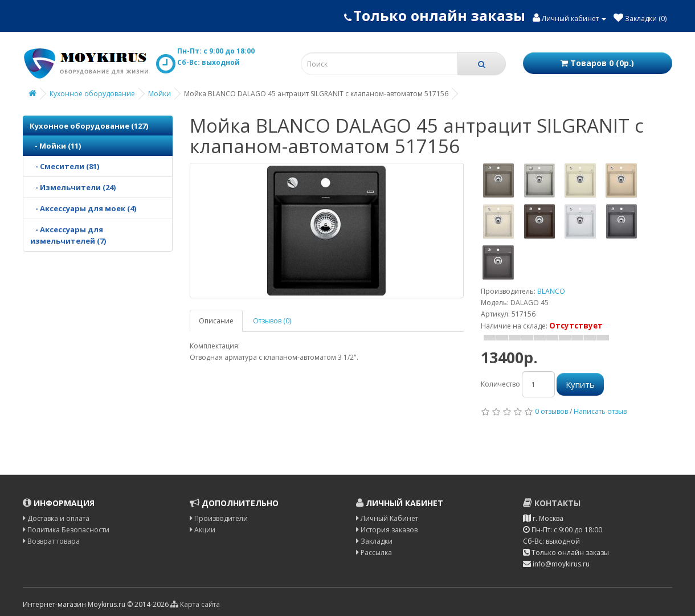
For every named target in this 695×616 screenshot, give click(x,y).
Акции (203, 530)
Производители (219, 518)
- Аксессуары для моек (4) (83, 208)
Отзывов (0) (272, 321)
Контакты (552, 503)
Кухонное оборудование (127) (89, 126)
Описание (216, 321)
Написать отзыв (600, 411)
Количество (500, 384)
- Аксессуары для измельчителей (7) (68, 235)
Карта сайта (195, 604)
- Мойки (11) (55, 146)
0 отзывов (551, 411)
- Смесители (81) (65, 166)
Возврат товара (51, 541)
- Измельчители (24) (73, 187)
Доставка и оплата (56, 518)
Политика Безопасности (66, 530)
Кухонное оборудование (92, 94)
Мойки (160, 94)
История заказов (387, 530)
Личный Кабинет (387, 518)
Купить (580, 384)
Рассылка (374, 553)
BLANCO (551, 291)
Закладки (374, 541)
